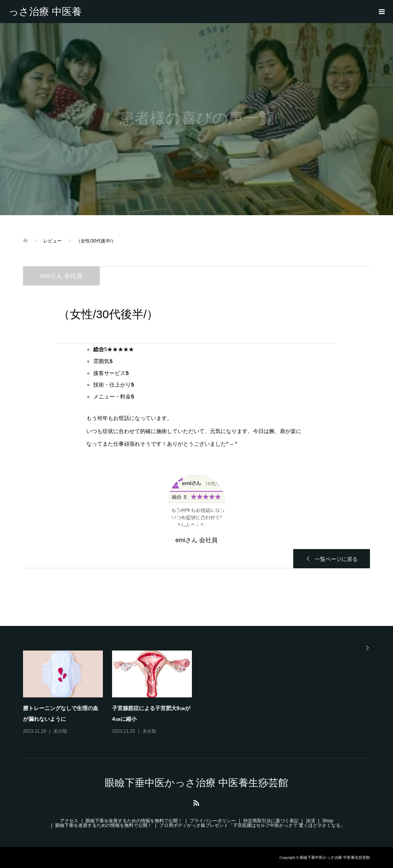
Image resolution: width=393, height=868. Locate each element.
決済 (310, 821)
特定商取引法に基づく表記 (271, 821)
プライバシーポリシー (213, 821)
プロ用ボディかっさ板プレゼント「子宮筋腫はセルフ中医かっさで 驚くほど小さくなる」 (252, 825)
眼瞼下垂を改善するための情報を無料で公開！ (134, 821)
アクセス (69, 821)
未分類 (60, 731)
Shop (328, 821)
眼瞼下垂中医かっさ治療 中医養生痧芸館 (45, 12)
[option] (201, 693)
